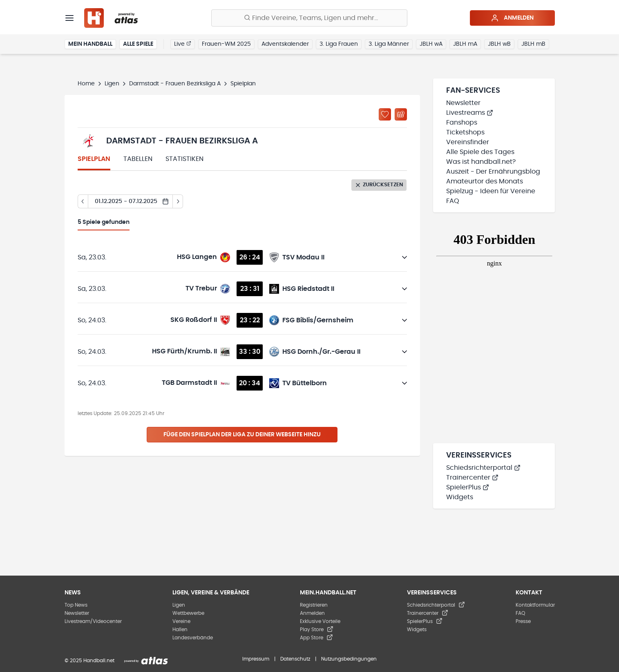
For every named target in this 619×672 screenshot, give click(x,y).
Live (183, 44)
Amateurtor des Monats (485, 181)
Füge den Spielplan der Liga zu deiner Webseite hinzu (242, 435)
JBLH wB (499, 44)
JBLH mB (533, 44)
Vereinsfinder (468, 142)
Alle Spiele (138, 44)
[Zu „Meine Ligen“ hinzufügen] (385, 114)
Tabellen (138, 159)
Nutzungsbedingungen (349, 659)
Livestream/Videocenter (93, 621)
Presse (523, 621)
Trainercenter (472, 478)
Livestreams (470, 113)
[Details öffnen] (404, 257)
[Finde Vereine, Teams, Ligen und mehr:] (309, 18)
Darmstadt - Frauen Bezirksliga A (175, 84)
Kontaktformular (535, 605)
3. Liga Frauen (339, 44)
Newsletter (463, 103)
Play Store (317, 630)
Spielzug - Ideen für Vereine (491, 191)
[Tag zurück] (83, 201)
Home (86, 84)
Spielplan (94, 159)
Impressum (256, 659)
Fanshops (462, 123)
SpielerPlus (468, 487)
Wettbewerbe (188, 613)
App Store (316, 638)
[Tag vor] (178, 201)
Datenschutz (295, 659)
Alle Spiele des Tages (480, 152)
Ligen (112, 84)
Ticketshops (465, 132)
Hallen (180, 630)
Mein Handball (90, 44)
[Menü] (69, 18)
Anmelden (512, 18)
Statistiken (184, 159)
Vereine (181, 621)
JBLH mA (465, 44)
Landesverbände (193, 638)
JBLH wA (431, 44)
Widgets (460, 497)
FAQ (453, 201)
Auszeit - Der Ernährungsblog (493, 172)
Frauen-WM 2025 (226, 44)
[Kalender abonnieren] (401, 114)
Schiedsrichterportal (483, 468)
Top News (76, 605)
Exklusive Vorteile (320, 621)
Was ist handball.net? (481, 162)
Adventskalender (285, 44)
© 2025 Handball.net (89, 661)
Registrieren (314, 605)
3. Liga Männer (389, 44)
